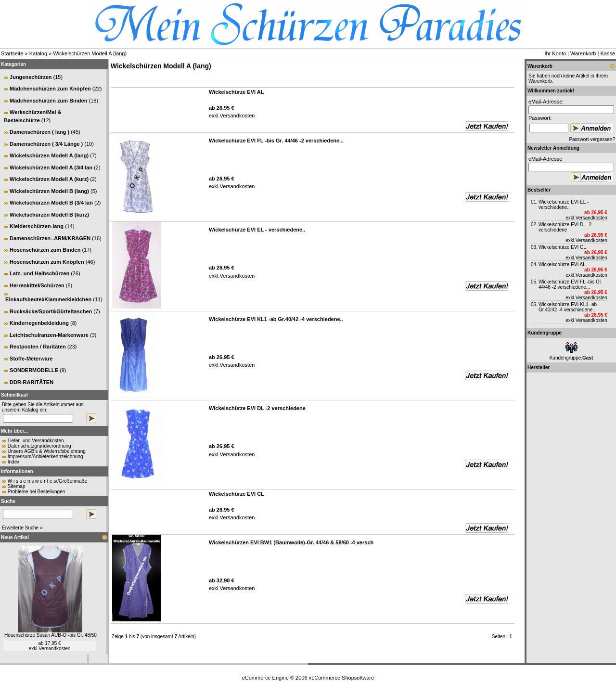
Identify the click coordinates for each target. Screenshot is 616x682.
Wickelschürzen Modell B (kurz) (49, 215)
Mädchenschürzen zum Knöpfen (50, 89)
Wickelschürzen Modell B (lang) (49, 191)
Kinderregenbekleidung (39, 323)
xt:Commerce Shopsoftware (342, 678)
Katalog (38, 53)
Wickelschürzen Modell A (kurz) (49, 179)
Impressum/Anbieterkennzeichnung (45, 457)
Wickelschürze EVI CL (562, 247)
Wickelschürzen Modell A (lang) (90, 53)
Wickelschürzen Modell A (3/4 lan (51, 167)
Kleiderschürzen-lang (37, 226)
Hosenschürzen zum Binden (45, 250)
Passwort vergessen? (592, 139)
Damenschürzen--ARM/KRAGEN (50, 238)
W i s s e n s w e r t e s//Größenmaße (48, 481)
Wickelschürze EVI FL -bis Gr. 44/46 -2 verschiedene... (570, 284)
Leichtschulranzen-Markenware (49, 335)
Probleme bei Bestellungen (37, 492)
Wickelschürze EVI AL (562, 264)
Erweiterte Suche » (22, 528)
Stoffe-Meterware (31, 359)
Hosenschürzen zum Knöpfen (47, 262)
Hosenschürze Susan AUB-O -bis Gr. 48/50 (51, 635)
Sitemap (17, 486)
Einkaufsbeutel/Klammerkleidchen (48, 299)
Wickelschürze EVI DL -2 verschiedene (565, 227)
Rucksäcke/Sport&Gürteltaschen (51, 311)
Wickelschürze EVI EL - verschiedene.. (564, 205)
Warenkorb (583, 53)
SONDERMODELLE (34, 370)
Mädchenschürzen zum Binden (48, 101)
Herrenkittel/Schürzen (37, 285)
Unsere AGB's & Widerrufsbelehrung (47, 451)
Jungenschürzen (31, 77)
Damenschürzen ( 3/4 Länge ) (46, 144)
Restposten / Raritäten (38, 347)
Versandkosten (54, 649)
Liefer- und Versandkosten (36, 441)
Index (13, 462)
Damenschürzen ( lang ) (39, 132)
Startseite (12, 53)
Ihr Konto (555, 53)
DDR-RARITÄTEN (32, 382)
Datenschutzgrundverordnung (39, 446)
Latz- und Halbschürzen (39, 273)
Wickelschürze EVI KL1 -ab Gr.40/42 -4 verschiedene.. (568, 307)
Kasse (608, 53)
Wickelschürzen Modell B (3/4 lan (51, 203)
